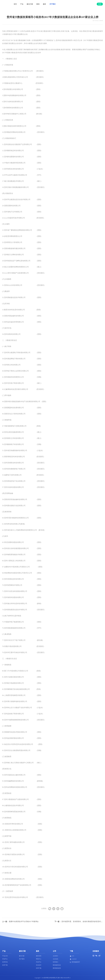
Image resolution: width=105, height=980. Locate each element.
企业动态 (56, 959)
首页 (15, 4)
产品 (22, 4)
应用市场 (5, 962)
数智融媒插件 (75, 962)
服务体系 (39, 956)
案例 (38, 4)
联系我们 (56, 962)
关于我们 (53, 4)
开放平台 (5, 959)
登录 (100, 4)
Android (73, 959)
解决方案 (30, 4)
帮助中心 (39, 959)
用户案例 (22, 959)
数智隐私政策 (57, 968)
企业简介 (56, 956)
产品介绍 (5, 956)
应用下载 (5, 965)
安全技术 (39, 965)
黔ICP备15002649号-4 (64, 978)
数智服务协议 (57, 965)
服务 (44, 4)
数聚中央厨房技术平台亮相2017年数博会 (24, 921)
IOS (72, 956)
